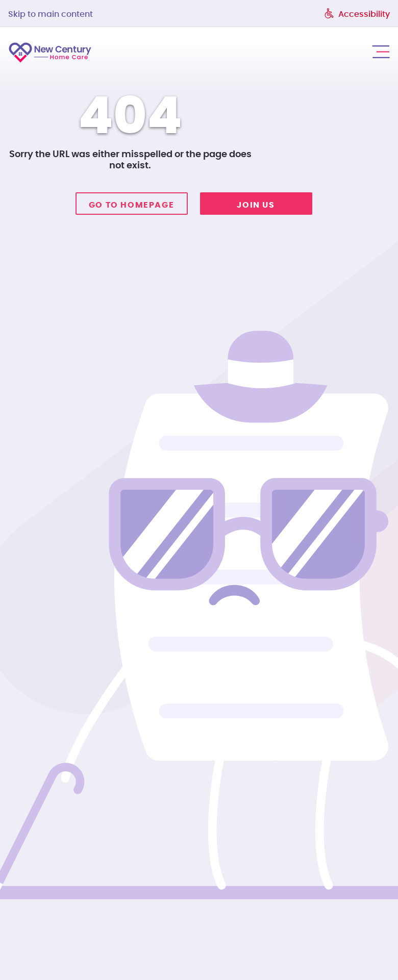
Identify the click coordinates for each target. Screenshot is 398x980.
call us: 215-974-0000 (346, 52)
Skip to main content (51, 14)
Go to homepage (131, 205)
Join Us (256, 205)
